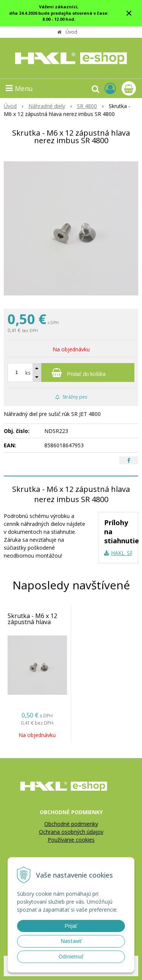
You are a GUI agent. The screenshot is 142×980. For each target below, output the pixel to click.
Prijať (71, 926)
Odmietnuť (71, 957)
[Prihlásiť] (110, 88)
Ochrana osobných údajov (71, 832)
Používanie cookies (71, 840)
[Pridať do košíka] (71, 373)
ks (28, 373)
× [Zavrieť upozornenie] (129, 13)
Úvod (71, 32)
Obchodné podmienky (71, 824)
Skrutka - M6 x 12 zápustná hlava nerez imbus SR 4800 (37, 622)
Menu (19, 88)
